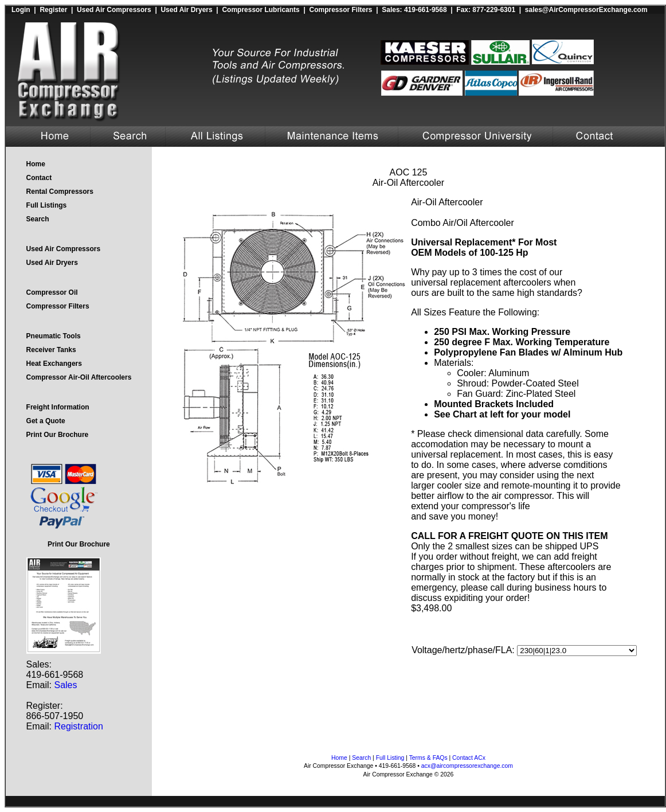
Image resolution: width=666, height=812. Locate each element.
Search (38, 219)
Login (21, 10)
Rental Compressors (60, 192)
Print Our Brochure (58, 435)
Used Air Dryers (186, 10)
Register (53, 10)
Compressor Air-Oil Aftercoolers (79, 377)
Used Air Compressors (114, 10)
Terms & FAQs (428, 758)
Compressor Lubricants (260, 10)
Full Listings (47, 205)
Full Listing (390, 758)
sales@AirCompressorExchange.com (586, 10)
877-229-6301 (494, 10)
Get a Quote (46, 421)
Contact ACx (469, 758)
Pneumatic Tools (54, 336)
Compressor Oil (52, 292)
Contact (39, 178)
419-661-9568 (426, 10)
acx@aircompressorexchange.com (467, 766)
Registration (78, 726)
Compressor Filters (340, 10)
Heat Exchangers (54, 364)
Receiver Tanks (51, 350)
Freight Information (58, 407)
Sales (65, 685)
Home (36, 164)
